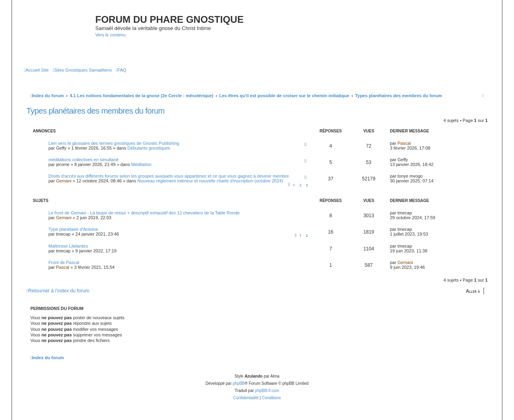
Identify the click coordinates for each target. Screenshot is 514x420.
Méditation (142, 164)
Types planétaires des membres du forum (95, 111)
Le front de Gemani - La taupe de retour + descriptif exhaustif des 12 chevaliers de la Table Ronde (144, 213)
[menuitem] (36, 70)
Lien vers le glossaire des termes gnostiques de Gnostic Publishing (114, 143)
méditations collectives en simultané (83, 160)
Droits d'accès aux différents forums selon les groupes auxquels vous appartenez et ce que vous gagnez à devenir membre (169, 176)
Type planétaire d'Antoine (73, 229)
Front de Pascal (64, 262)
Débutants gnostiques (149, 148)
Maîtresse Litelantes (68, 246)
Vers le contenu (110, 35)
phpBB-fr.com (267, 391)
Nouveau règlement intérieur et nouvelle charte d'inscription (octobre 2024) (210, 181)
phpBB (239, 383)
